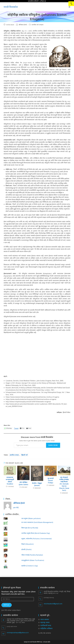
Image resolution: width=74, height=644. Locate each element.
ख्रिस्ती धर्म (24, 455)
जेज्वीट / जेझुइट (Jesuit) (37, 484)
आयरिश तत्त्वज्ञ (14, 455)
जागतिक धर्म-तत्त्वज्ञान (38, 25)
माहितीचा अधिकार (46, 627)
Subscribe (53, 445)
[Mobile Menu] (70, 7)
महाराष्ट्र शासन (45, 621)
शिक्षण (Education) (27, 544)
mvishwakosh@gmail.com (53, 602)
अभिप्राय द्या (43, 1)
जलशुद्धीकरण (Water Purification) (33, 560)
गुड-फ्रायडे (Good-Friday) (51, 480)
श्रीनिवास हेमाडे (23, 25)
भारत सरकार (45, 618)
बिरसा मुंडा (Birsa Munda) (30, 528)
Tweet (16, 428)
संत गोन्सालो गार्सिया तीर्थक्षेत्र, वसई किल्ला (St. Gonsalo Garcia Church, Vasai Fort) (64, 484)
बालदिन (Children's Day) (30, 566)
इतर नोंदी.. (16, 508)
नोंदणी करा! (7, 603)
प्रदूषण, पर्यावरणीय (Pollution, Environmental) (37, 539)
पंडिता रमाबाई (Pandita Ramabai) (32, 555)
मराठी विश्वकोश (11, 7)
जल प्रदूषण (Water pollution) (31, 518)
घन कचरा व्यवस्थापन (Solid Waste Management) (37, 522)
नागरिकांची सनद (46, 624)
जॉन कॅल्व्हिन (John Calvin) (23, 483)
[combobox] (71, 4)
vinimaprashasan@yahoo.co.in (18, 631)
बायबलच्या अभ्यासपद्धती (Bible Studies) (10, 481)
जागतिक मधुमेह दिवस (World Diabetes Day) (36, 533)
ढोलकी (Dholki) (26, 549)
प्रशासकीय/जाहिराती (33, 1)
